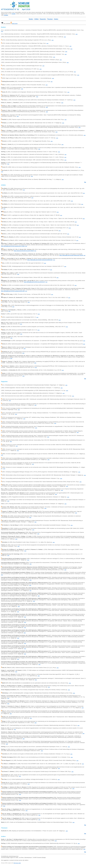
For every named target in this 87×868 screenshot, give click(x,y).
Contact (6, 15)
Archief (13, 14)
